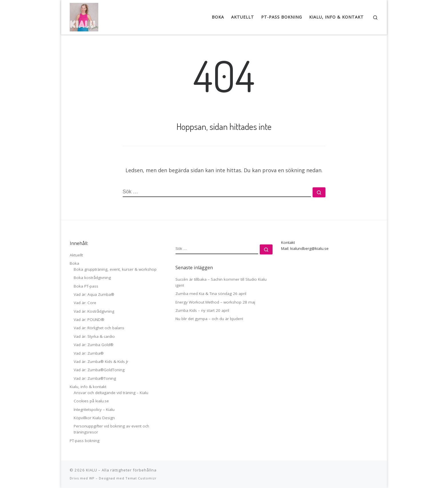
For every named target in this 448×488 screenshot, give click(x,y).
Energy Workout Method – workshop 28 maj (215, 302)
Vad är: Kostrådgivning (94, 311)
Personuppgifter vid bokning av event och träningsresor (111, 429)
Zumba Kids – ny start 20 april (202, 310)
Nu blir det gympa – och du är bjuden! (209, 319)
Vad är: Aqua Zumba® (94, 294)
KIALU (92, 470)
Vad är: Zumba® (89, 353)
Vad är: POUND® (89, 320)
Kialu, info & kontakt (88, 387)
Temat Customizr (141, 478)
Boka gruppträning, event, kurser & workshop (115, 269)
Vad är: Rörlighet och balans (99, 328)
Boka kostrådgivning (92, 278)
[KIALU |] (84, 16)
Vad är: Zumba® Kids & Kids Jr (101, 362)
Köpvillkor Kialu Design (94, 418)
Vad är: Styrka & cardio (94, 336)
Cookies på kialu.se (91, 401)
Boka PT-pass (86, 286)
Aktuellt (76, 255)
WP (92, 478)
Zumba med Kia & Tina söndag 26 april (211, 294)
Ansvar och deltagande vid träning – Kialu (111, 393)
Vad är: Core (85, 303)
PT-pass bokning (85, 441)
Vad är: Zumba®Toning (95, 378)
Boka (74, 263)
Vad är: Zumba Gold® (94, 345)
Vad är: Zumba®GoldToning (99, 370)
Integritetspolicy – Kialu (94, 409)
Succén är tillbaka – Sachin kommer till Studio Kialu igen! (221, 282)
